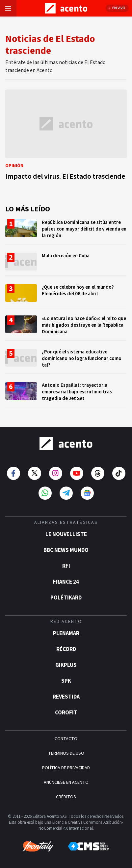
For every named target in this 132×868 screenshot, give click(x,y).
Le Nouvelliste (66, 534)
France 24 (66, 582)
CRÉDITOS (66, 797)
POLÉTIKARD (66, 598)
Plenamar (66, 633)
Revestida (66, 697)
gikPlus (66, 665)
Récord (66, 649)
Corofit (66, 713)
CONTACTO (66, 739)
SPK (66, 681)
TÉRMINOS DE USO (66, 753)
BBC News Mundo (66, 550)
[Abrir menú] (8, 8)
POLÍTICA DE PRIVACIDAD (66, 768)
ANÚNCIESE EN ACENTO (66, 782)
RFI (66, 566)
